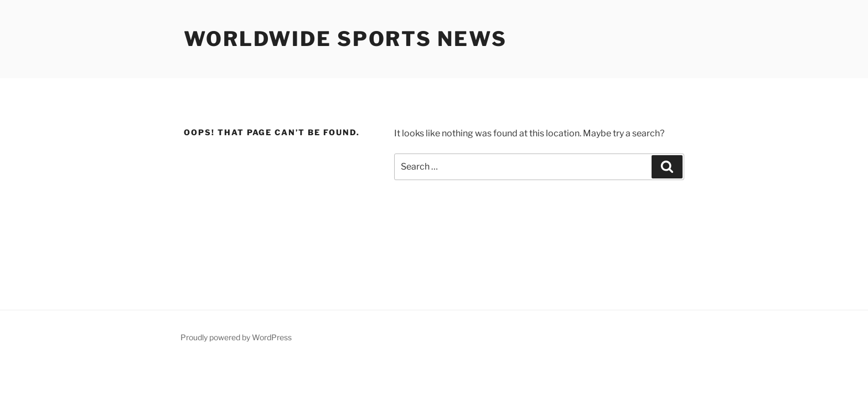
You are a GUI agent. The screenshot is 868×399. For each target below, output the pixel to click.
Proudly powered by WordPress (236, 337)
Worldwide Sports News (345, 39)
